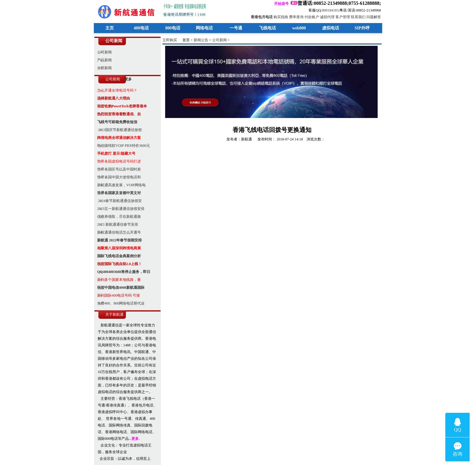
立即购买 (170, 40)
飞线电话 (267, 28)
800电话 (173, 28)
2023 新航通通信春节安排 (116, 224)
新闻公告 (201, 40)
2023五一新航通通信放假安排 (119, 209)
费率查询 (296, 17)
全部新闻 (103, 68)
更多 (128, 79)
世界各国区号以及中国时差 (118, 169)
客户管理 (343, 17)
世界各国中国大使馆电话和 (118, 177)
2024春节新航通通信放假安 (118, 201)
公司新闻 (103, 52)
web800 (299, 28)
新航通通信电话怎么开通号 (118, 232)
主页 (110, 28)
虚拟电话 (331, 28)
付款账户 (312, 17)
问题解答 (374, 17)
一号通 (236, 28)
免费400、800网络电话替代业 (119, 303)
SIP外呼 (362, 28)
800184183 (330, 10)
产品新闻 (103, 60)
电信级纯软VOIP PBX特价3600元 (122, 146)
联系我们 (358, 17)
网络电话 (204, 28)
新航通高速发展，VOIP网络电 (120, 185)
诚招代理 (327, 17)
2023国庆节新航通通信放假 (118, 130)
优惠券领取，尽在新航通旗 (118, 217)
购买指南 (281, 17)
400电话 (141, 28)
